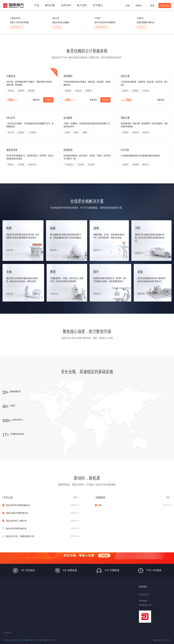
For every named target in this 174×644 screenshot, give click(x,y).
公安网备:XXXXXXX (30, 640)
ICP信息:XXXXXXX (12, 640)
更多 (75, 497)
